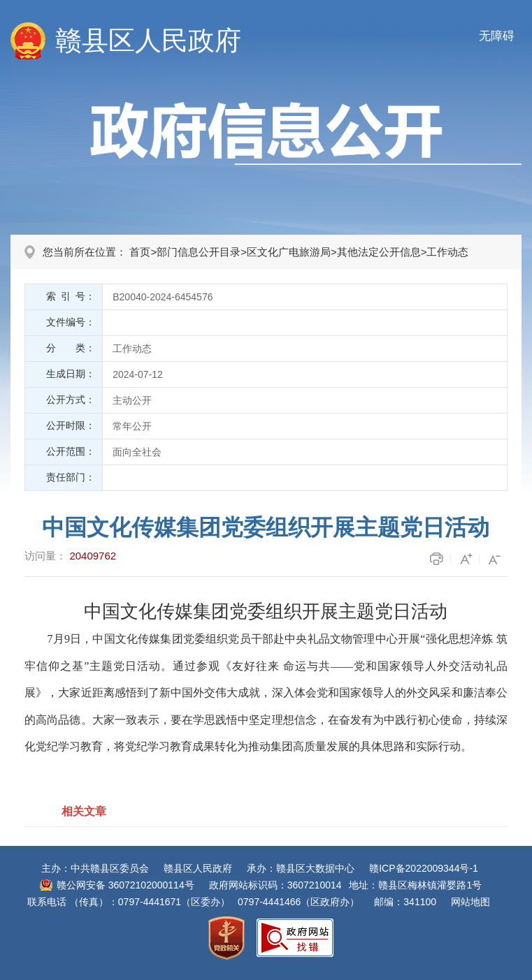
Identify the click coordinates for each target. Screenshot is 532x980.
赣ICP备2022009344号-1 (424, 868)
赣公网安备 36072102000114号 (125, 885)
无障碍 (497, 36)
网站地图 (470, 902)
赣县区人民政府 (148, 41)
